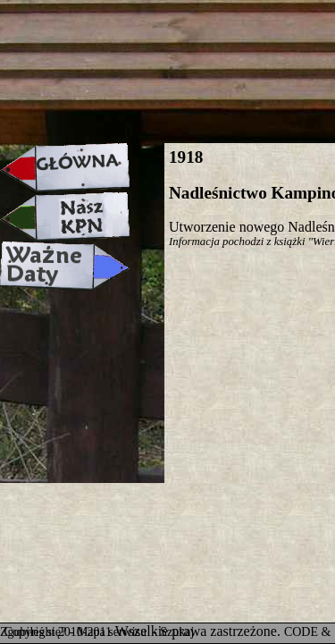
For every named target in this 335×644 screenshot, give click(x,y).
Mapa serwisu (113, 632)
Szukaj (177, 632)
